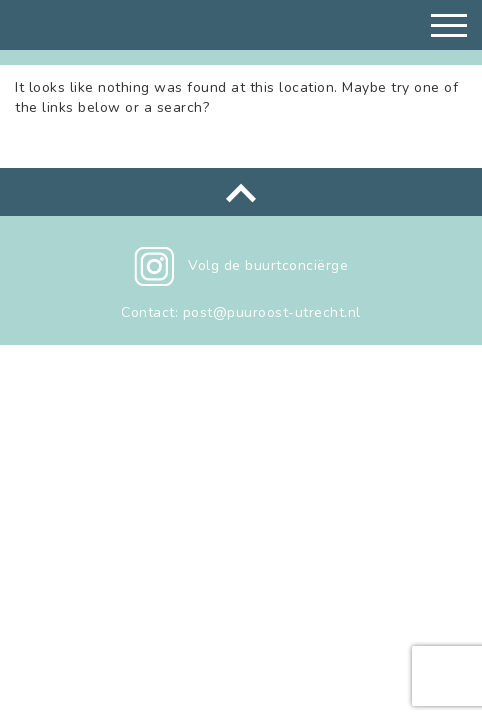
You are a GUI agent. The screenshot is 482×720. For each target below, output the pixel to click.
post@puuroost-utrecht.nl (272, 312)
